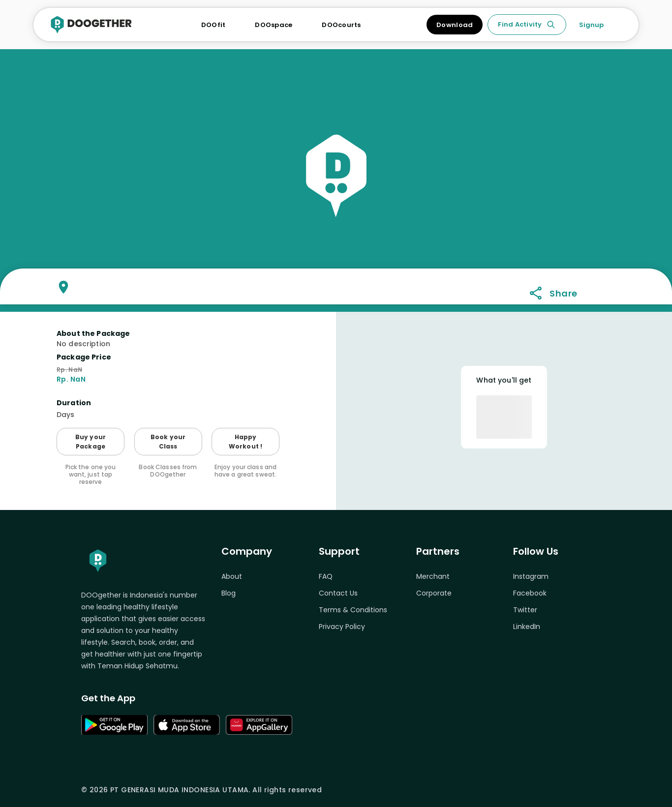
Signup (591, 25)
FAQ (326, 576)
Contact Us (338, 593)
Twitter (525, 610)
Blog (229, 593)
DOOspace (274, 25)
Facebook (530, 593)
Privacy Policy (342, 627)
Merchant (433, 576)
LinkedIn (527, 627)
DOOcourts (341, 25)
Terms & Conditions (353, 610)
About (232, 576)
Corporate (434, 593)
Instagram (531, 576)
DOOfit (214, 25)
